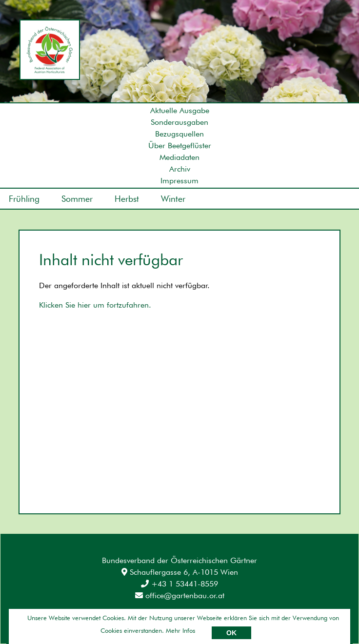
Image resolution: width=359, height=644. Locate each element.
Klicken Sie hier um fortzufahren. (95, 305)
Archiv (180, 169)
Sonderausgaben (179, 122)
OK (231, 633)
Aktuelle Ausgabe (180, 110)
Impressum (179, 181)
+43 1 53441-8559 (179, 584)
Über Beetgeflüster (180, 146)
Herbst (127, 199)
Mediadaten (179, 157)
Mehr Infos (180, 630)
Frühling (24, 199)
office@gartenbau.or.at (180, 595)
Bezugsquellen (179, 134)
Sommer (77, 199)
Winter (173, 199)
